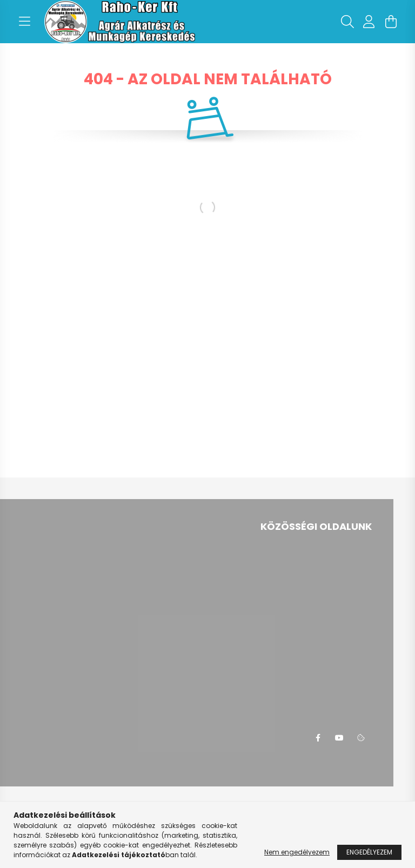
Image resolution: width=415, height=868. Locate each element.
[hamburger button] (24, 22)
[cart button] (391, 22)
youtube (339, 738)
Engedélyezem (369, 852)
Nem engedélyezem (297, 852)
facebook (318, 738)
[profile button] (369, 22)
